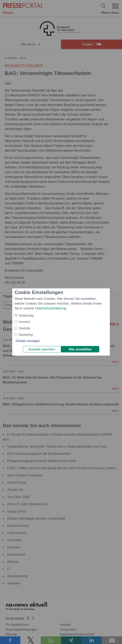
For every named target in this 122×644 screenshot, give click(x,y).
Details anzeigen (28, 341)
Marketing (26, 335)
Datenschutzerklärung (51, 308)
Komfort (24, 322)
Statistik (24, 328)
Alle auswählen (80, 349)
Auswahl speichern (42, 349)
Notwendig (26, 315)
